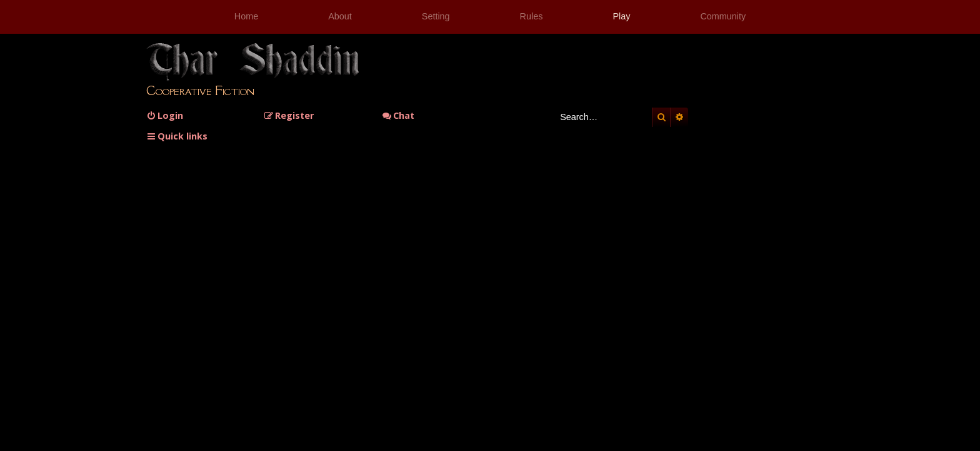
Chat (398, 115)
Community (723, 16)
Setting (436, 16)
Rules (532, 16)
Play (621, 16)
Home (246, 16)
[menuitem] (165, 115)
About (340, 16)
